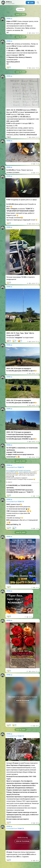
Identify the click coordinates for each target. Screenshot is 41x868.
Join (30, 3)
